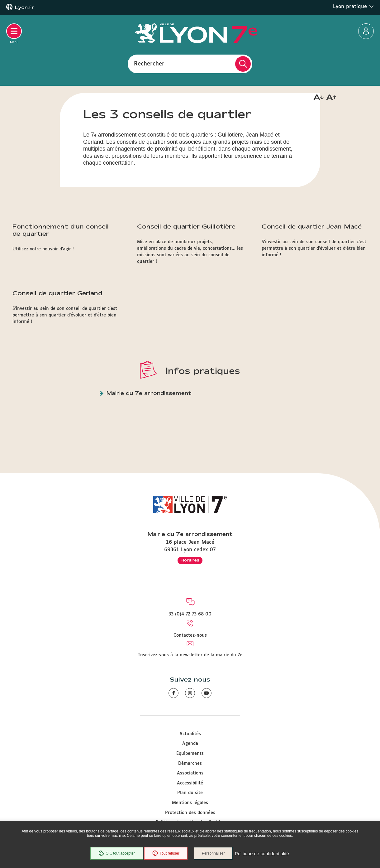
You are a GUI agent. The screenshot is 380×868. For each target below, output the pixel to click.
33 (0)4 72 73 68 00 (190, 614)
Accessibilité (190, 783)
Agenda (190, 744)
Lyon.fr (25, 7)
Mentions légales (190, 803)
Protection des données (190, 813)
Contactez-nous (190, 635)
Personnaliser (214, 854)
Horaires (190, 560)
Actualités (190, 734)
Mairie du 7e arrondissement (149, 393)
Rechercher (149, 64)
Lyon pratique (353, 7)
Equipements (190, 754)
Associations (190, 773)
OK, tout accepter (116, 854)
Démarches (190, 764)
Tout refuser (165, 854)
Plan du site (190, 793)
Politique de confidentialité (263, 854)
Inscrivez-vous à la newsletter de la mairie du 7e (190, 655)
